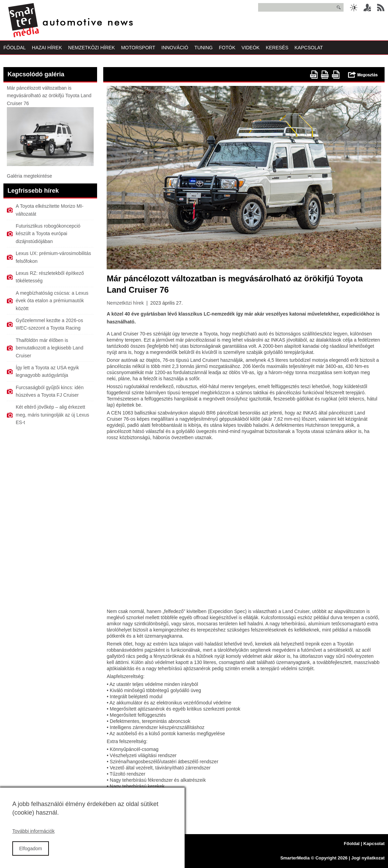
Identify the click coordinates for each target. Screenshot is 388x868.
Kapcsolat (309, 48)
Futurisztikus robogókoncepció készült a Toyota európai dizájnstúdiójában (48, 234)
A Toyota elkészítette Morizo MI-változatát (50, 210)
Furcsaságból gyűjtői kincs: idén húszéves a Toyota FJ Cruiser (50, 391)
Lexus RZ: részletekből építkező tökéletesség (50, 277)
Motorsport (138, 48)
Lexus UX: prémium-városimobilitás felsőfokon (53, 257)
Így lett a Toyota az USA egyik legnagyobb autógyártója (47, 371)
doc (336, 75)
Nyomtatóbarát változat (325, 75)
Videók (250, 48)
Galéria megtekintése (29, 176)
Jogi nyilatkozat (368, 858)
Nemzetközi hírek (125, 303)
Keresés (277, 48)
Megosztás (363, 75)
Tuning (204, 48)
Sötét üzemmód (353, 8)
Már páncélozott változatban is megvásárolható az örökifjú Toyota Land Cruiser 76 (49, 96)
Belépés (367, 8)
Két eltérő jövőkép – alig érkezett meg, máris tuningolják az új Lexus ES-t (52, 415)
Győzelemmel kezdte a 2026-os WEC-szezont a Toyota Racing (49, 324)
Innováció (175, 48)
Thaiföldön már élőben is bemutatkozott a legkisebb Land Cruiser (50, 348)
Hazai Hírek (47, 48)
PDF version (314, 75)
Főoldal (15, 48)
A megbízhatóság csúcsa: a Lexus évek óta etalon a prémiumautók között (52, 301)
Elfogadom (31, 848)
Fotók (227, 48)
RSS (381, 8)
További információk (34, 831)
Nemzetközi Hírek (91, 48)
